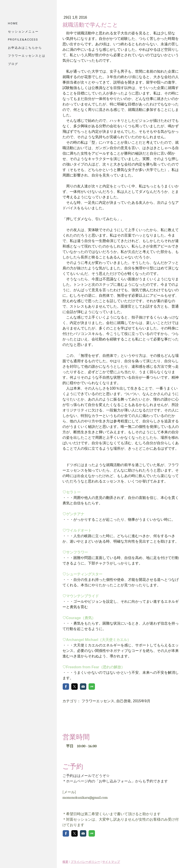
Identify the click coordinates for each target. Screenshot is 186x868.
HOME (13, 23)
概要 (65, 859)
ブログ (13, 64)
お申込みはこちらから (25, 48)
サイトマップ (111, 859)
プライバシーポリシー (85, 859)
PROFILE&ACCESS (23, 40)
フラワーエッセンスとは (27, 56)
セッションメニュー (23, 32)
